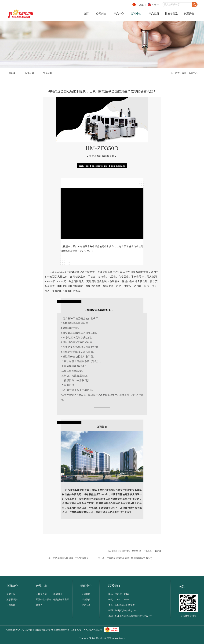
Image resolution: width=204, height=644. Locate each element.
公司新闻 (11, 73)
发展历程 (11, 594)
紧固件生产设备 (44, 600)
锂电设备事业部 (61, 600)
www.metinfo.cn (118, 638)
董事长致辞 (12, 600)
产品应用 (154, 14)
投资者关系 (171, 14)
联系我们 (189, 14)
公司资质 (11, 605)
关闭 (158, 551)
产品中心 (119, 14)
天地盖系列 (41, 594)
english (156, 5)
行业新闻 (29, 73)
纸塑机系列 (59, 594)
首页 (86, 14)
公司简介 (101, 14)
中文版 (140, 5)
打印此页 (147, 551)
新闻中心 (136, 14)
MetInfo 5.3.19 (95, 638)
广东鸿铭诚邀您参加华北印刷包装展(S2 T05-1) (129, 558)
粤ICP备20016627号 (93, 630)
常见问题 (48, 73)
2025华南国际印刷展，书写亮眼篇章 (71, 558)
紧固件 (39, 605)
